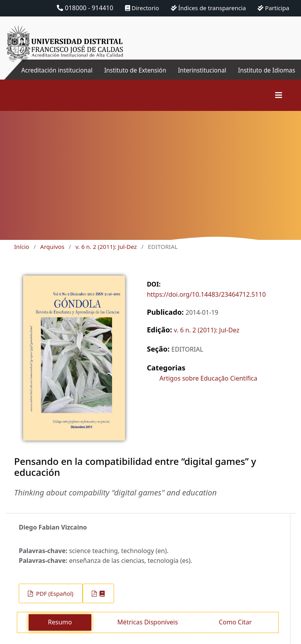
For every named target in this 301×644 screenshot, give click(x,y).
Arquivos (53, 256)
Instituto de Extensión (152, 75)
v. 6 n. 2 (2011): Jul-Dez (106, 256)
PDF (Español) (54, 603)
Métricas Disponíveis (147, 631)
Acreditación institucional (75, 75)
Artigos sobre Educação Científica (209, 388)
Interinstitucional (201, 70)
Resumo (60, 631)
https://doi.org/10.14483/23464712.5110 (206, 304)
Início (22, 256)
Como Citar (235, 631)
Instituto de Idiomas (284, 75)
